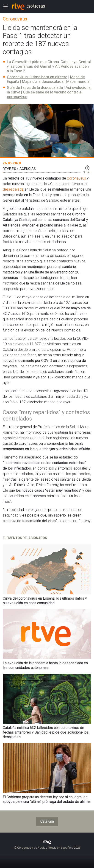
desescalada (13, 189)
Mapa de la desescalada (43, 81)
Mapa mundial (78, 81)
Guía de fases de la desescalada (35, 87)
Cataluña (47, 821)
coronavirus (76, 178)
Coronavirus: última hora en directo (37, 77)
